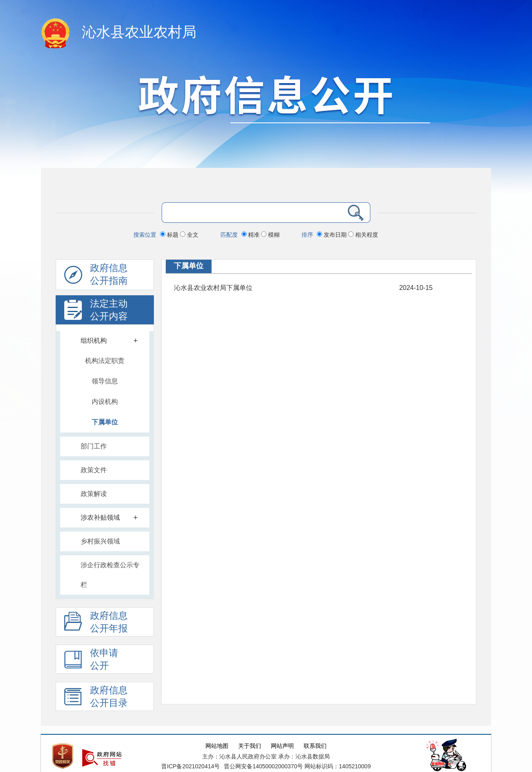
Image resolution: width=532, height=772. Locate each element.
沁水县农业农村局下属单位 (213, 288)
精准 (251, 235)
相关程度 (363, 235)
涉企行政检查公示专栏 (110, 575)
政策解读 (94, 494)
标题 (170, 235)
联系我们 (315, 746)
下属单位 (105, 422)
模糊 (270, 235)
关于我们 (250, 746)
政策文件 (94, 470)
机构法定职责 (105, 361)
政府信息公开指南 (96, 276)
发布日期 (332, 235)
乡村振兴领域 (100, 541)
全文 (189, 235)
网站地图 (217, 746)
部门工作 (94, 446)
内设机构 (105, 402)
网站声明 (282, 746)
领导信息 (105, 381)
